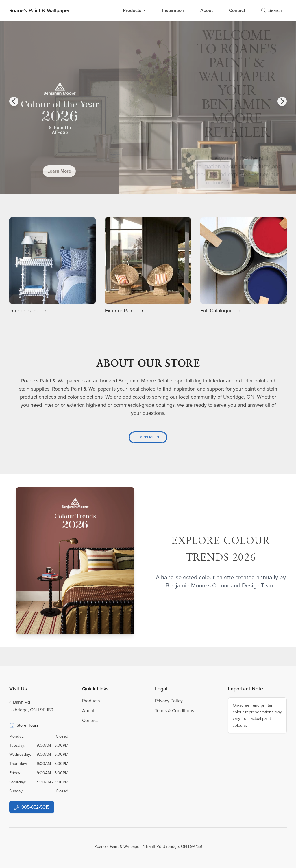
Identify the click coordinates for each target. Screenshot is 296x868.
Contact (237, 10)
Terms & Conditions (174, 711)
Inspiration (173, 10)
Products (134, 10)
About (207, 10)
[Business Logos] (39, 10)
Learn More (59, 171)
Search (272, 10)
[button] (14, 101)
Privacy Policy (169, 701)
